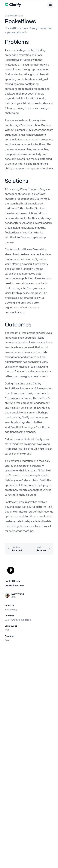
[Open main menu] (50, 5)
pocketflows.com (14, 585)
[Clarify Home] (13, 5)
